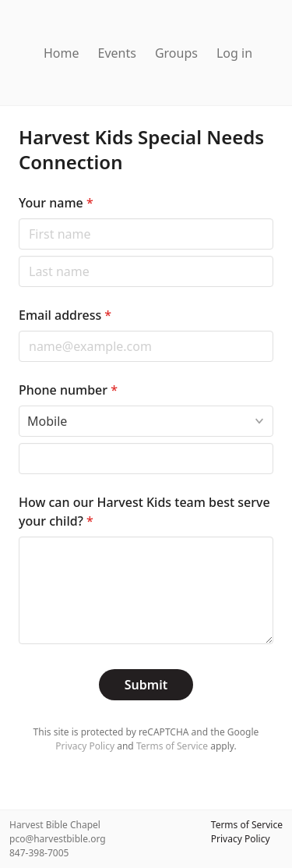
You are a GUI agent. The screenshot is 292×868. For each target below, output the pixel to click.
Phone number (68, 390)
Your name (56, 203)
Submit (146, 685)
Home (62, 53)
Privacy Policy (85, 746)
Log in (234, 53)
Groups (176, 53)
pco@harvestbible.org (58, 839)
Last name (18, 255)
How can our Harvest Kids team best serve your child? (144, 512)
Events (117, 53)
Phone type (18, 405)
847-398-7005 (39, 853)
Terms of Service (172, 746)
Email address (65, 315)
